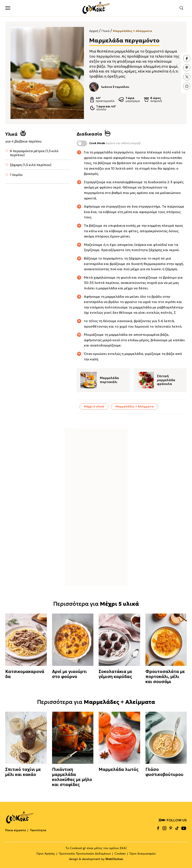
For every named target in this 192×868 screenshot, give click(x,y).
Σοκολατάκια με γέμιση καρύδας (115, 674)
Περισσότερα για (96, 604)
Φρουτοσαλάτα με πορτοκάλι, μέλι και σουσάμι (165, 677)
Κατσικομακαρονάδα (25, 674)
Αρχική (94, 31)
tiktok (177, 828)
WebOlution (114, 859)
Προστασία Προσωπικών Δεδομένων (85, 854)
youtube (184, 828)
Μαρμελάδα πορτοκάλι (109, 380)
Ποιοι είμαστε (16, 830)
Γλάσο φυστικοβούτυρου (164, 772)
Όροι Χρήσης (46, 854)
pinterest (187, 68)
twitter (187, 77)
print (187, 86)
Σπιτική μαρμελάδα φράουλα (166, 380)
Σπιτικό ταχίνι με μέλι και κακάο (23, 772)
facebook (187, 58)
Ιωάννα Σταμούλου (109, 87)
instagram (164, 828)
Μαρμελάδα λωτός (119, 769)
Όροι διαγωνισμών (143, 854)
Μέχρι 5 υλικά (94, 406)
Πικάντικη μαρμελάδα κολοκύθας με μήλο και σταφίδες (72, 777)
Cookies (120, 854)
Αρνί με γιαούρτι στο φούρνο (69, 674)
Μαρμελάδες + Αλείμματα (132, 31)
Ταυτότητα (38, 830)
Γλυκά (106, 31)
